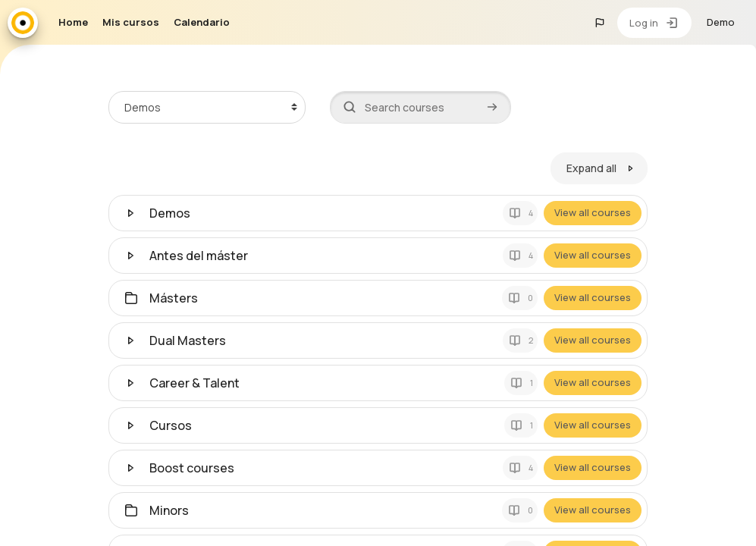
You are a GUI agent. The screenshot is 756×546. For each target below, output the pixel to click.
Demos (170, 212)
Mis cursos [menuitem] (131, 22)
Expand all (592, 168)
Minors (169, 510)
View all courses (593, 212)
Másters (174, 297)
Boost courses (192, 467)
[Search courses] (420, 107)
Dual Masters (188, 340)
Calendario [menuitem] (202, 22)
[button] (600, 23)
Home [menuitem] (73, 22)
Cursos (171, 425)
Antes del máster (199, 255)
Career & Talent (194, 382)
